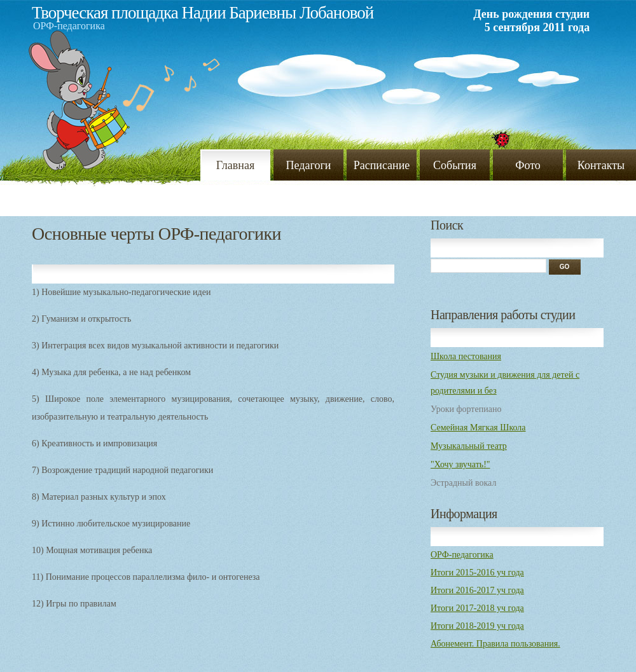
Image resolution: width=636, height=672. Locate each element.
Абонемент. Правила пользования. (495, 644)
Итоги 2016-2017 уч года (477, 590)
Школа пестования (466, 356)
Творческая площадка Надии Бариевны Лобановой (203, 13)
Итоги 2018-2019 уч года (477, 626)
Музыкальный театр (469, 446)
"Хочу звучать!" (460, 464)
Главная (235, 165)
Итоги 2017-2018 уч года (477, 608)
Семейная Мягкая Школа (478, 428)
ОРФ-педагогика (462, 555)
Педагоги (309, 165)
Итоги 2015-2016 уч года (477, 573)
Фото (528, 165)
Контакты (601, 165)
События (455, 165)
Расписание (382, 165)
